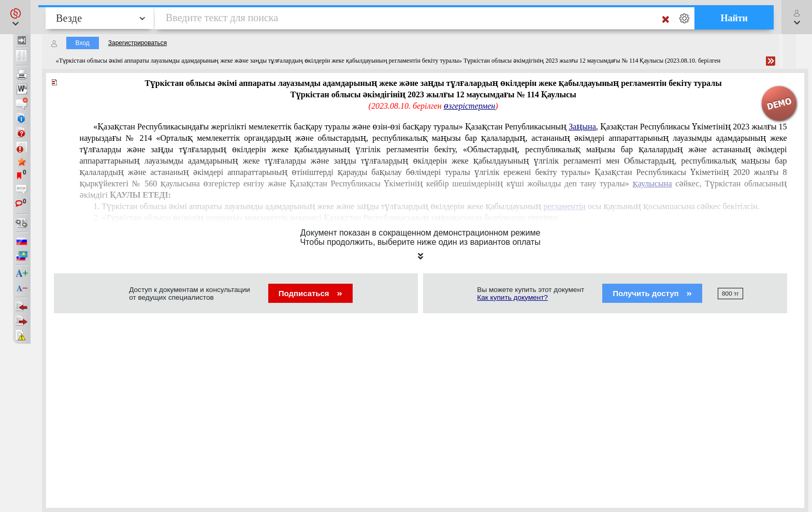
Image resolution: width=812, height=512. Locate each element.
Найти (734, 18)
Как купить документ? (512, 297)
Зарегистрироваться (137, 43)
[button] (15, 17)
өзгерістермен (469, 106)
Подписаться (310, 293)
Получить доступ (652, 293)
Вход (83, 43)
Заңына (582, 127)
